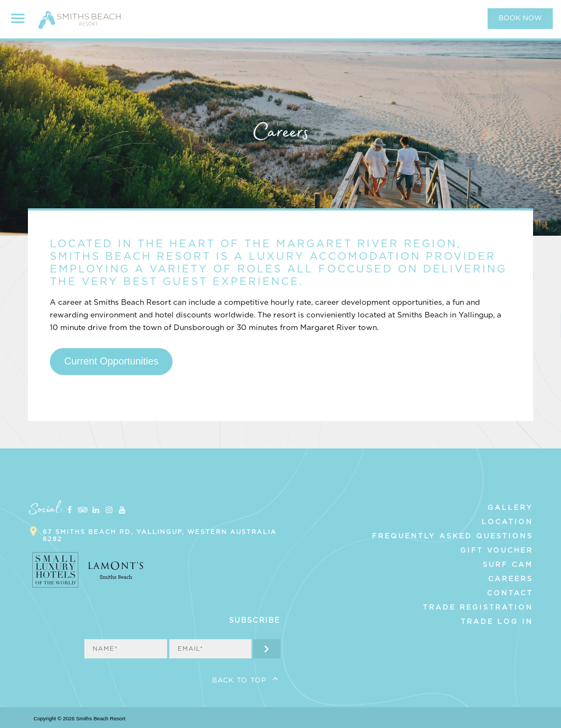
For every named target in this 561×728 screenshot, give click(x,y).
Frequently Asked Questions (453, 536)
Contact (510, 593)
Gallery (510, 508)
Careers (511, 579)
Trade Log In (497, 622)
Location (507, 522)
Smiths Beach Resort (79, 25)
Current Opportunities (111, 361)
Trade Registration (478, 607)
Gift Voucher (497, 550)
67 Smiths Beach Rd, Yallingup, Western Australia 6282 (160, 536)
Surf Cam (508, 565)
